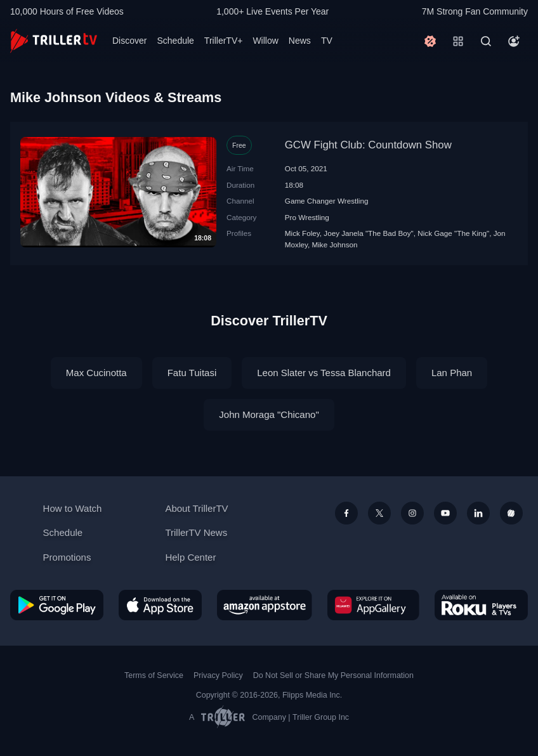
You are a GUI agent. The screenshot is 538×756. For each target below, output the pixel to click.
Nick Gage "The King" (453, 233)
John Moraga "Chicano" (269, 414)
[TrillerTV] (54, 41)
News (300, 41)
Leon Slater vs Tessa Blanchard (324, 373)
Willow (265, 41)
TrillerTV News (196, 532)
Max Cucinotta (96, 373)
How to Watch (73, 508)
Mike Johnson (334, 244)
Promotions (67, 557)
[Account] (514, 41)
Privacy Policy (218, 675)
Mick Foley (302, 233)
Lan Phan (452, 373)
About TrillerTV (196, 508)
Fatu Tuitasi (192, 373)
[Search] (486, 41)
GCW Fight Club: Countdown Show (368, 145)
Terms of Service (154, 675)
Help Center (190, 557)
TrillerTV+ (224, 41)
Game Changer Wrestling (327, 201)
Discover (129, 41)
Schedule (175, 41)
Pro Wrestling (307, 217)
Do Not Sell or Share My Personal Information (333, 675)
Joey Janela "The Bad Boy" (369, 233)
